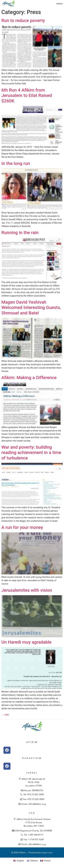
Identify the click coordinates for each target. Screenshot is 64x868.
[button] (59, 4)
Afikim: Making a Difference (29, 378)
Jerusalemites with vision (27, 590)
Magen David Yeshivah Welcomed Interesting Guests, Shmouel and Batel (31, 307)
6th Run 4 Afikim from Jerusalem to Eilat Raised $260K (27, 95)
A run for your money (22, 527)
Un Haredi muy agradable (26, 642)
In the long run (16, 163)
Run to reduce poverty (23, 20)
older (5, 715)
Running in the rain (20, 233)
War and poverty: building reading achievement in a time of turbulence (31, 453)
